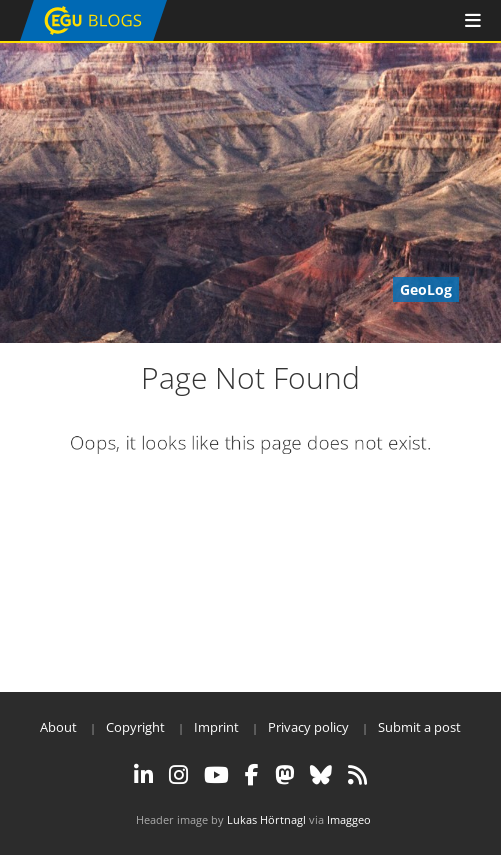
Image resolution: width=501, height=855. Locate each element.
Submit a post (419, 727)
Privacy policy (308, 727)
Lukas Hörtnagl (266, 819)
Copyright (135, 727)
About (58, 727)
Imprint (216, 727)
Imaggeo (349, 819)
